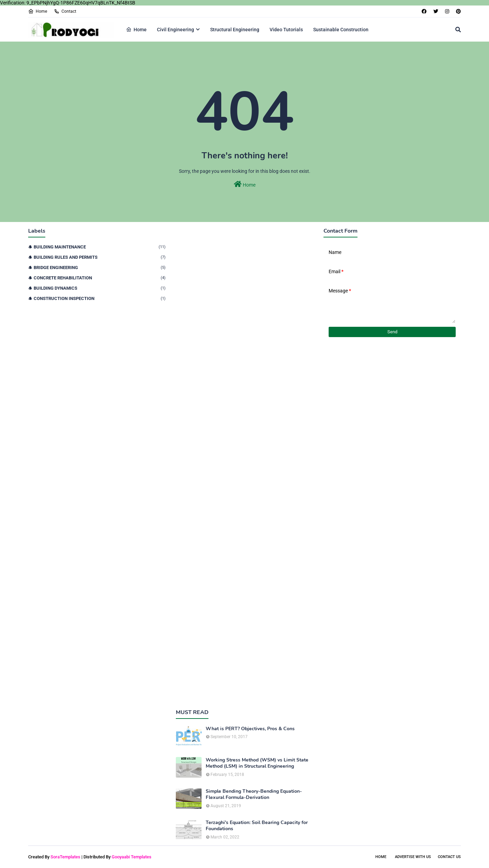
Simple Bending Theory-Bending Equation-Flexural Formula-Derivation (254, 794)
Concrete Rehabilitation (100, 278)
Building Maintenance (100, 247)
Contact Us (449, 857)
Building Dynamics (100, 288)
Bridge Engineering (100, 268)
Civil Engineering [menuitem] (175, 30)
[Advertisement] (244, 464)
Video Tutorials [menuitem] (286, 30)
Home (38, 11)
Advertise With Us (413, 857)
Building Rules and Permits (100, 257)
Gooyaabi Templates (132, 857)
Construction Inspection (100, 298)
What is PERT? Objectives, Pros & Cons (250, 729)
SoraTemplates (65, 857)
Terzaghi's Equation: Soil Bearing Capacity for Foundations (257, 826)
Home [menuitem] (136, 30)
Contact (65, 11)
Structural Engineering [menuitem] (235, 30)
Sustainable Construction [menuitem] (341, 30)
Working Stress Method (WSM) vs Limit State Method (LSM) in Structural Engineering (257, 763)
